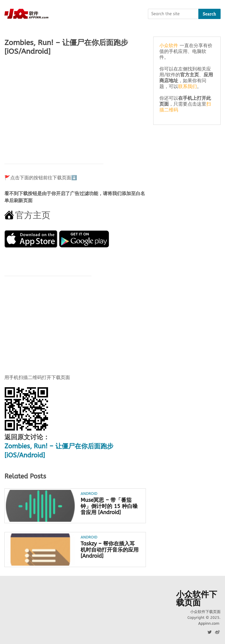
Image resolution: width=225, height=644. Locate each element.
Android (89, 494)
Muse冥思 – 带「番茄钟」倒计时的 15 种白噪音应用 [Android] (109, 506)
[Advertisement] (75, 107)
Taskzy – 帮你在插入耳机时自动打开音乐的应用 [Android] (110, 550)
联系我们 (187, 86)
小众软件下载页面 (197, 599)
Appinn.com (209, 623)
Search (209, 14)
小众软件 (169, 45)
